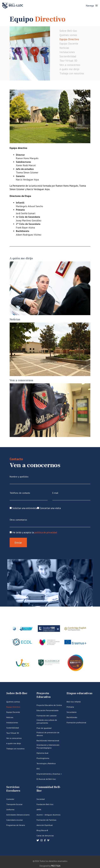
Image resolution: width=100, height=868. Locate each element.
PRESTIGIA (56, 866)
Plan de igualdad (44, 728)
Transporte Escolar (14, 804)
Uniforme (10, 810)
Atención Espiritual (45, 825)
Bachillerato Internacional (48, 741)
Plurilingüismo (43, 758)
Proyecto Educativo (44, 695)
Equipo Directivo (69, 39)
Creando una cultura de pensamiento (47, 721)
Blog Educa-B (42, 830)
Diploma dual (42, 753)
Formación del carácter (47, 716)
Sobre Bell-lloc (68, 31)
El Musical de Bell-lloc (46, 779)
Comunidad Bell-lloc (49, 789)
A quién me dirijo (69, 69)
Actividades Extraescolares (18, 815)
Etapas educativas (80, 693)
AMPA (39, 810)
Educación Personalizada (47, 710)
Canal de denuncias (45, 836)
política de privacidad (46, 532)
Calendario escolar (15, 820)
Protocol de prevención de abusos (48, 734)
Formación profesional (76, 723)
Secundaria (72, 712)
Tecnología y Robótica (46, 763)
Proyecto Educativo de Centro (49, 705)
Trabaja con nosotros (72, 73)
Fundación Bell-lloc (45, 804)
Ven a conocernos (70, 65)
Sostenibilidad (68, 56)
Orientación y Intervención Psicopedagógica (48, 746)
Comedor (10, 799)
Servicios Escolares (13, 789)
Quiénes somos (68, 35)
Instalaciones (67, 52)
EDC (38, 769)
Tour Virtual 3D (68, 61)
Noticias (64, 48)
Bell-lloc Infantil (74, 702)
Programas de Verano (16, 825)
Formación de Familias (46, 820)
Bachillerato (72, 717)
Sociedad (41, 799)
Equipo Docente (69, 44)
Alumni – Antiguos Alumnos (48, 815)
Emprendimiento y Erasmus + (49, 774)
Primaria (70, 707)
